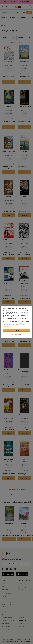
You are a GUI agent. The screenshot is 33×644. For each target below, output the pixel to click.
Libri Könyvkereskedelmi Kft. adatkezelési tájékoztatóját (13, 324)
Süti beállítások (16, 334)
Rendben (17, 330)
